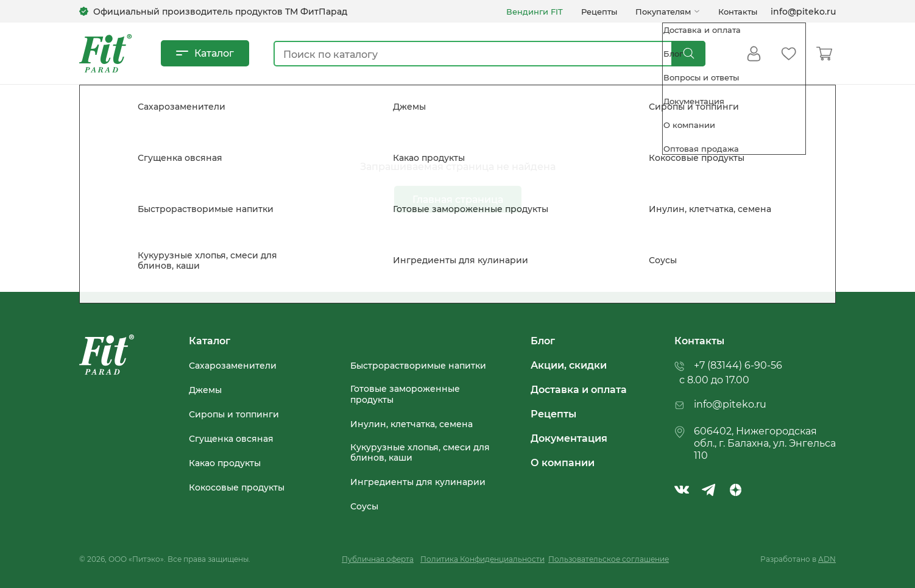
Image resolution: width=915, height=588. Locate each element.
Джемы (205, 390)
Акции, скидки (569, 365)
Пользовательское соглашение (609, 559)
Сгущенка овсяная (231, 439)
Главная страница (458, 199)
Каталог (214, 53)
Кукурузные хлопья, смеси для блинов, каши (420, 452)
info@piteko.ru (803, 11)
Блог (543, 341)
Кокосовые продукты (237, 487)
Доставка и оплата (579, 389)
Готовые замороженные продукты (405, 394)
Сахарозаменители (233, 366)
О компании (563, 462)
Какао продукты (225, 463)
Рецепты (599, 11)
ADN (827, 559)
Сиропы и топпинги (234, 414)
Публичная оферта (378, 559)
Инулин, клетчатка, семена (412, 424)
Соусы (364, 506)
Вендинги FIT (535, 11)
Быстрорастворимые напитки (418, 366)
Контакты (738, 11)
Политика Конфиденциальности (482, 559)
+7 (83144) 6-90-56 (738, 365)
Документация (569, 438)
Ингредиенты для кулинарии (418, 482)
